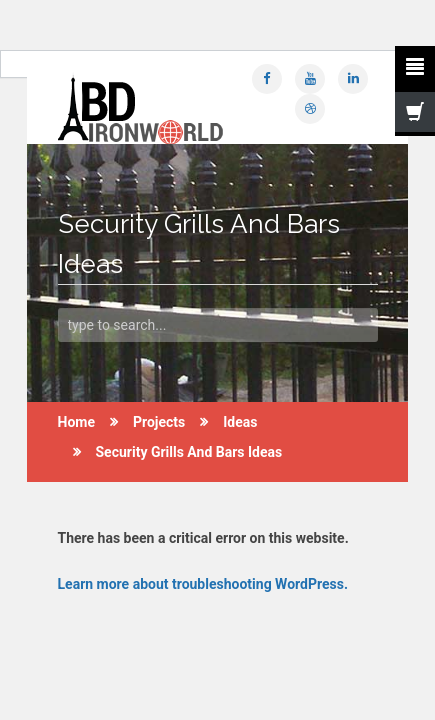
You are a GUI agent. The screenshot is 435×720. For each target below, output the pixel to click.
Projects (159, 422)
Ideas (240, 422)
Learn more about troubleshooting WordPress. (203, 584)
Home (76, 422)
